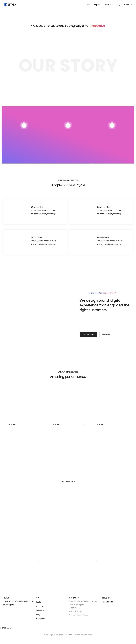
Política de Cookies (64, 635)
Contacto (128, 5)
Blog (118, 5)
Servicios (109, 5)
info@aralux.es (82, 616)
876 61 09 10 (76, 609)
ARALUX (6, 599)
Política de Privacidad (83, 635)
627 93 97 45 (77, 612)
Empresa (98, 5)
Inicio (88, 5)
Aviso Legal (49, 635)
